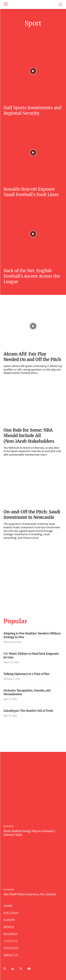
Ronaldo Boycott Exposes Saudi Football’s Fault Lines (31, 192)
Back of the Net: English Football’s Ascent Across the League (32, 276)
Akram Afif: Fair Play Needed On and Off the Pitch (32, 357)
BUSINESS (9, 826)
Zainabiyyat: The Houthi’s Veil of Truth (28, 711)
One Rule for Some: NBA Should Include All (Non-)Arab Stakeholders (29, 436)
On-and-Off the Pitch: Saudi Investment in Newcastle (32, 515)
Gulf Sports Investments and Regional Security (32, 110)
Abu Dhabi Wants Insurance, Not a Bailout (30, 894)
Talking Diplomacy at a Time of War (26, 674)
